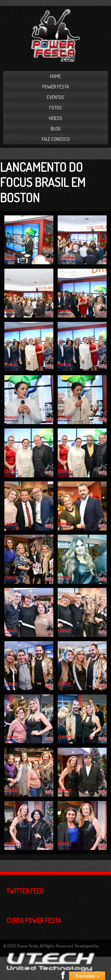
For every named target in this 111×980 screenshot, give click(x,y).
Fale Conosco (56, 139)
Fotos (55, 108)
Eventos (56, 97)
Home (55, 76)
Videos (55, 118)
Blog (56, 129)
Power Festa (56, 87)
